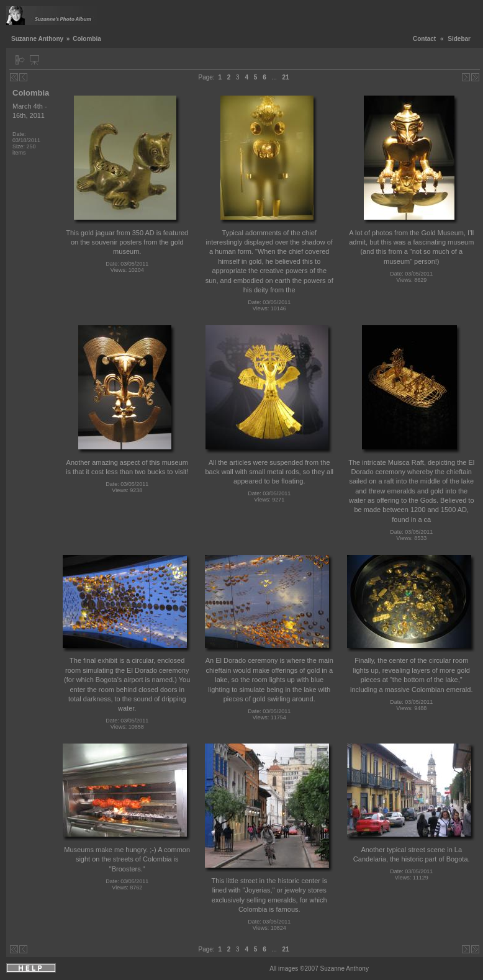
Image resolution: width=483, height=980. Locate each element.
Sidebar (459, 39)
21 (286, 77)
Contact (424, 39)
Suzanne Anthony (37, 39)
